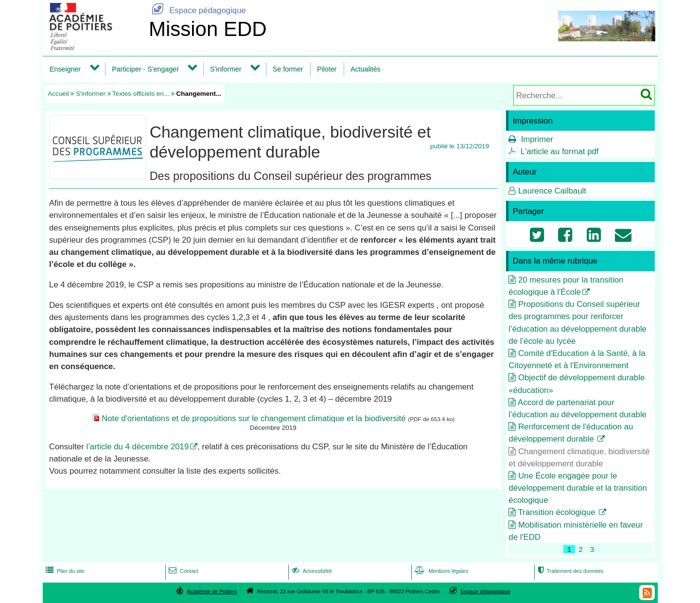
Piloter (327, 69)
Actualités (366, 69)
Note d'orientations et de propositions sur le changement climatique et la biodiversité (254, 418)
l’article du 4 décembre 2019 (137, 447)
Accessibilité (311, 571)
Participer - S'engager (145, 69)
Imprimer (537, 139)
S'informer (226, 69)
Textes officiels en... (141, 94)
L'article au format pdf (560, 151)
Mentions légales (440, 571)
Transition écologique (558, 512)
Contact (183, 571)
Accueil (58, 94)
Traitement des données (569, 571)
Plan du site (64, 571)
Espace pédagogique (197, 10)
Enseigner (65, 69)
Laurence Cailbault (552, 191)
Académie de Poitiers (212, 591)
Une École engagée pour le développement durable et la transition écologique (578, 488)
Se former (288, 69)
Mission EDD (208, 29)
